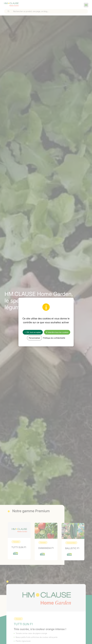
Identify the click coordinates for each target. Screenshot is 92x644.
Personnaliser (35, 338)
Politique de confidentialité (54, 338)
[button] (86, 5)
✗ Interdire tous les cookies (57, 332)
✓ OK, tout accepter (33, 332)
